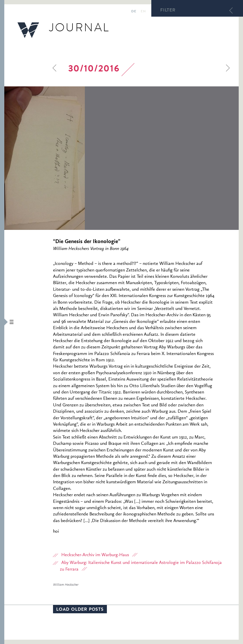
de (134, 12)
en (143, 12)
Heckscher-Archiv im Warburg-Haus (95, 555)
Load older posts (80, 610)
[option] (121, 158)
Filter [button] (168, 11)
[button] (2, 322)
